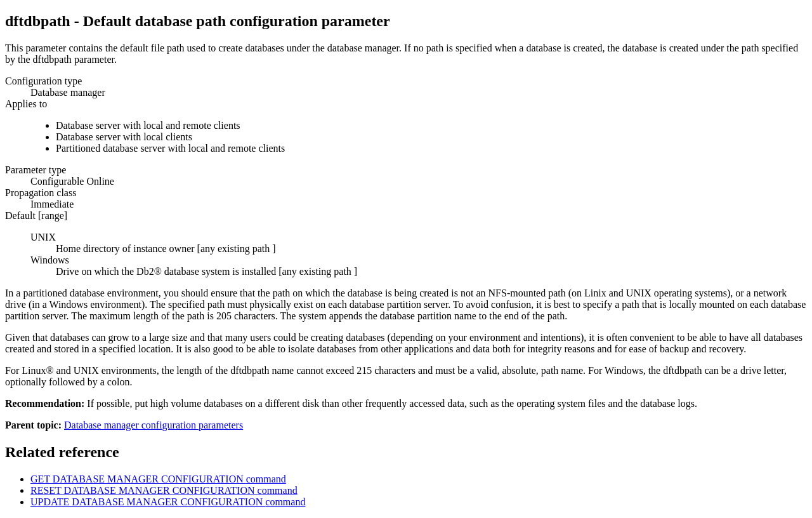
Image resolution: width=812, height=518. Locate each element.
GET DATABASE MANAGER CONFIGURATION (158, 479)
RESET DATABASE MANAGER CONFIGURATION (164, 490)
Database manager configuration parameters (154, 425)
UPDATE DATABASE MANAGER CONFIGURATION (168, 502)
